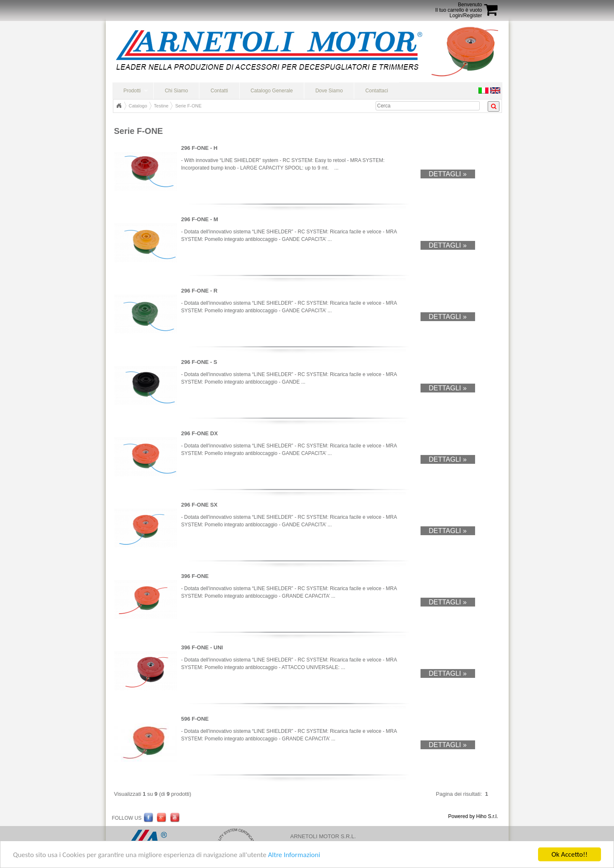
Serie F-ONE (188, 106)
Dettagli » (448, 174)
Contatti (219, 91)
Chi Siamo (176, 91)
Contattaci (377, 91)
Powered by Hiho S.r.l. (473, 816)
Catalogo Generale (272, 91)
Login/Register (466, 16)
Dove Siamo (329, 91)
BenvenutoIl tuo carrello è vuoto (459, 7)
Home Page (119, 106)
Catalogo (138, 106)
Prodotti (132, 91)
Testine (161, 106)
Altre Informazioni (294, 855)
